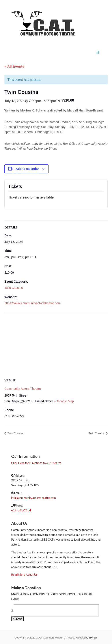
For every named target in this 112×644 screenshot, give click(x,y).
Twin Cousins (14, 288)
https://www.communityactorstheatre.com (33, 303)
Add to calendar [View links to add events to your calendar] (27, 169)
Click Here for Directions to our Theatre (36, 463)
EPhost (93, 638)
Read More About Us (24, 575)
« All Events (14, 66)
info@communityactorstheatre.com (34, 498)
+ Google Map (64, 401)
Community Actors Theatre (23, 389)
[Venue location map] (56, 345)
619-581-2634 (21, 510)
